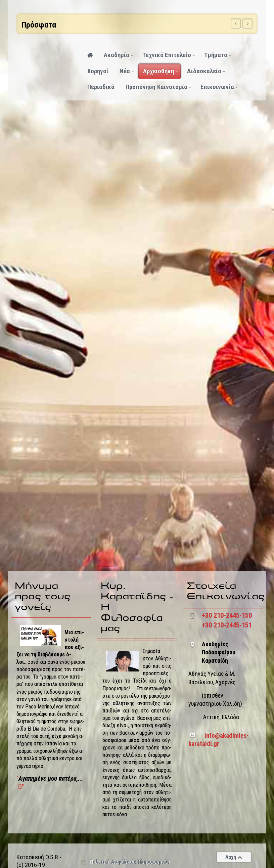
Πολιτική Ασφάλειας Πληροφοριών (129, 862)
